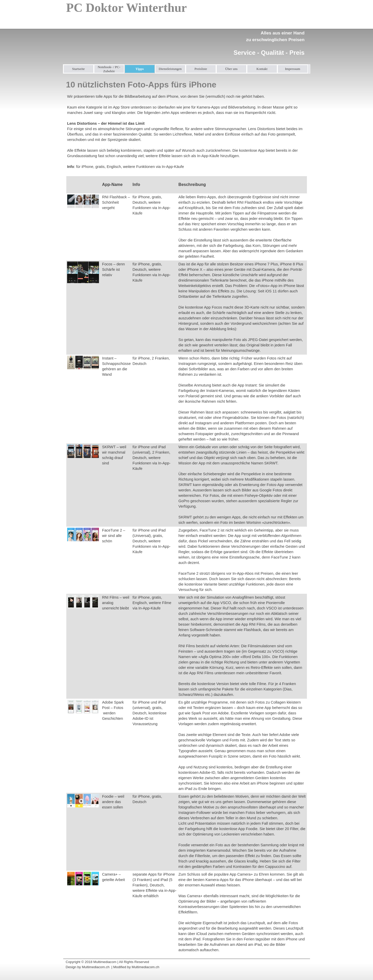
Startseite (78, 69)
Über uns (231, 69)
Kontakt (262, 69)
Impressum (292, 69)
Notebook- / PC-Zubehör (109, 69)
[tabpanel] (267, 40)
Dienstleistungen (170, 69)
